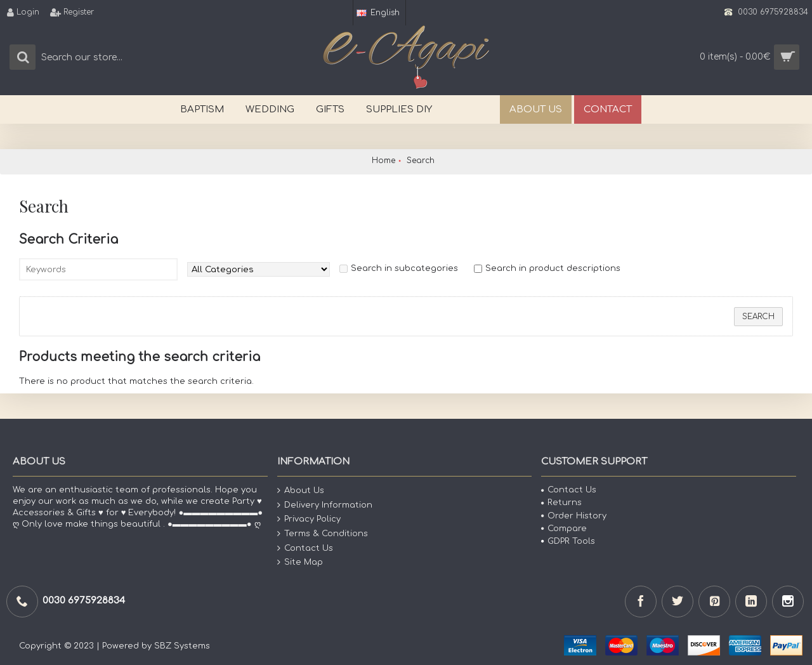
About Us (301, 491)
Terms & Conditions (323, 534)
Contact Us (305, 548)
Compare (564, 529)
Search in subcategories (404, 268)
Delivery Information (325, 505)
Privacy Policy (309, 519)
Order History (574, 516)
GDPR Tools (568, 541)
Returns (561, 503)
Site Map (300, 563)
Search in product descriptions (553, 268)
